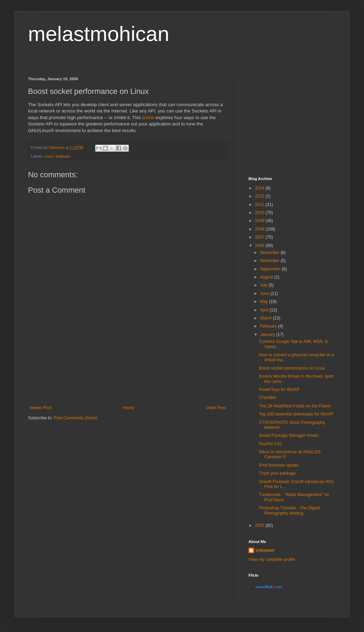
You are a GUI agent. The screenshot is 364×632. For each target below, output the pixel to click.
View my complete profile (272, 559)
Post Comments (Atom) (75, 418)
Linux (49, 156)
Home (129, 408)
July (264, 285)
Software (63, 156)
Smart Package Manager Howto (289, 435)
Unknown (265, 550)
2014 (260, 188)
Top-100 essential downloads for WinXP (296, 414)
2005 (260, 525)
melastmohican (99, 34)
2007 (260, 237)
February (269, 326)
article (148, 118)
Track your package (277, 473)
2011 (260, 205)
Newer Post (41, 408)
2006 (260, 246)
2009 (260, 221)
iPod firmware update (279, 465)
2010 (260, 213)
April (265, 310)
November (270, 261)
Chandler (268, 398)
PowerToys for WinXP (279, 390)
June (265, 294)
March (267, 318)
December (270, 253)
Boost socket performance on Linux (292, 368)
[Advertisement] (128, 375)
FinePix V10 (270, 444)
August (267, 277)
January (268, 335)
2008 (260, 229)
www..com (269, 587)
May (265, 302)
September (271, 269)
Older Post (216, 408)
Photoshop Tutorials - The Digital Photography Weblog (289, 510)
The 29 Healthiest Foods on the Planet (295, 406)
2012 (260, 196)
